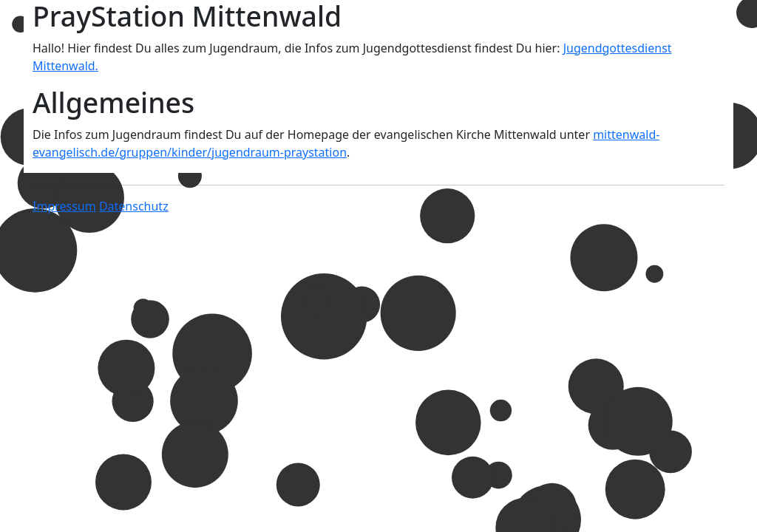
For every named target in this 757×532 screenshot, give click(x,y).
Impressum (64, 206)
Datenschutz (134, 206)
